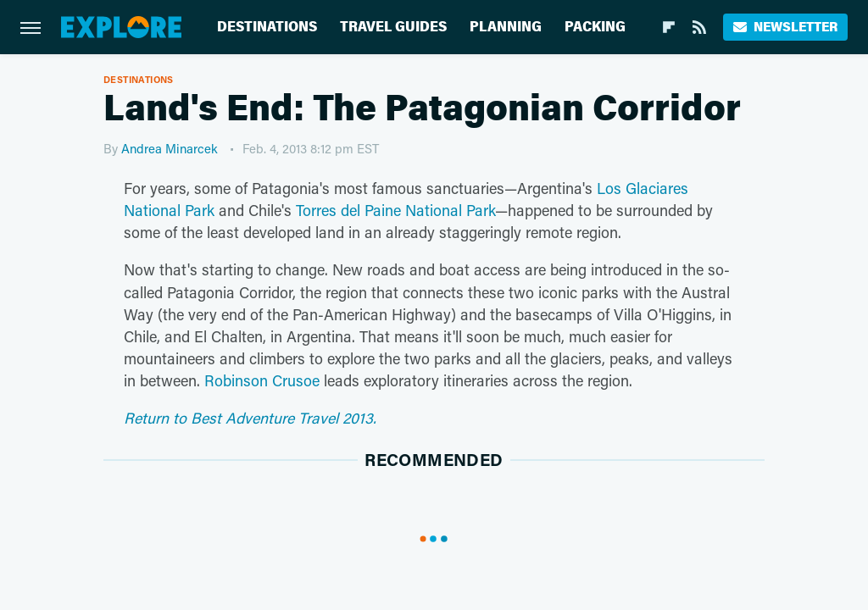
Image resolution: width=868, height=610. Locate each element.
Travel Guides (393, 27)
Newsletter (785, 27)
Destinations (267, 27)
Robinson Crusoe (262, 380)
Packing (595, 27)
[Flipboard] (669, 27)
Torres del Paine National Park (395, 210)
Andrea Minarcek (170, 148)
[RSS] (699, 27)
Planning (506, 27)
